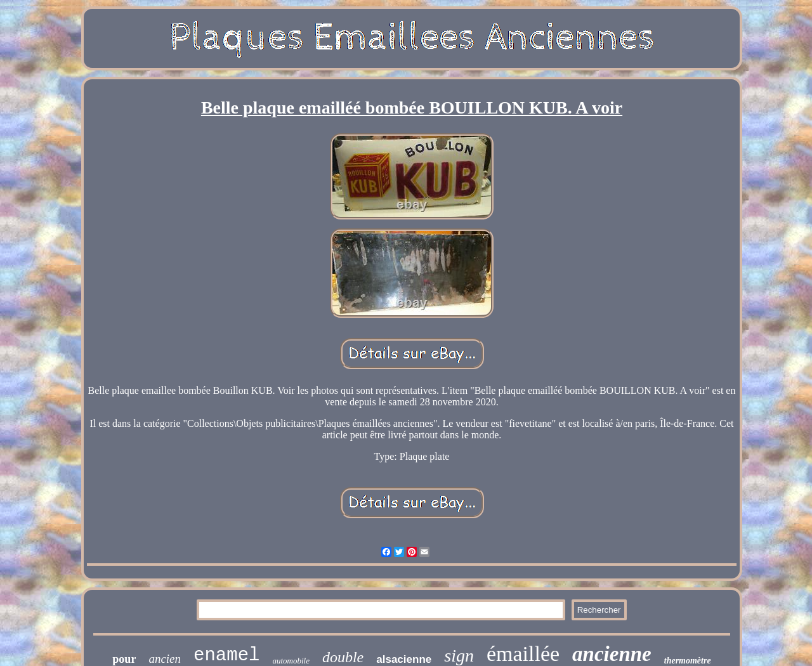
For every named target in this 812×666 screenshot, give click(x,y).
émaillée (523, 654)
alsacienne (404, 659)
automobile (291, 661)
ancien (165, 659)
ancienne (612, 654)
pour (124, 659)
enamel (226, 656)
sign (459, 656)
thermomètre (688, 661)
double (343, 657)
